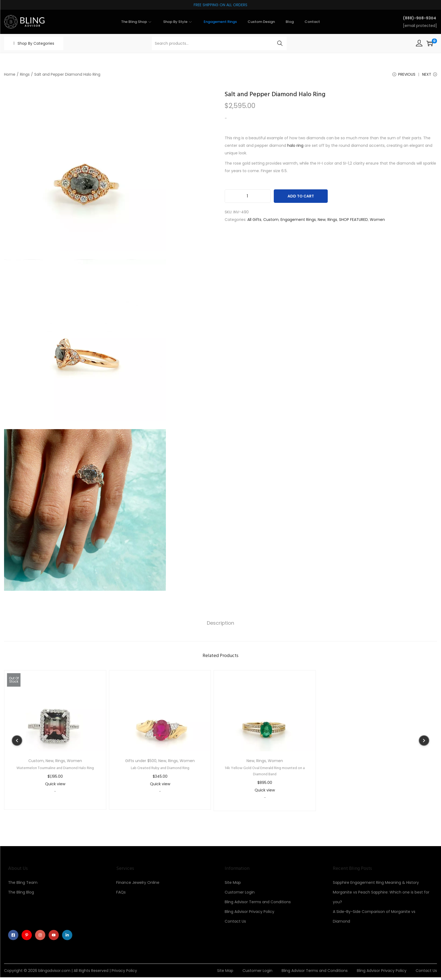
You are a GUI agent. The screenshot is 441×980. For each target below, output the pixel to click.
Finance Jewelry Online (138, 883)
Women (377, 221)
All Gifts (254, 221)
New (322, 221)
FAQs (121, 893)
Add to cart (301, 198)
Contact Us (235, 922)
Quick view (55, 785)
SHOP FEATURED (353, 221)
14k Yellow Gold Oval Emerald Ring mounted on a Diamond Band (265, 772)
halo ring (295, 147)
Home (10, 74)
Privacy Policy (124, 973)
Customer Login (240, 893)
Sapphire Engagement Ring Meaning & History (376, 883)
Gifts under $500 (141, 762)
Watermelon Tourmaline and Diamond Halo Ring (55, 769)
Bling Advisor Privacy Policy (249, 912)
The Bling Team (23, 883)
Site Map (233, 883)
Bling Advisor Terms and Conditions (258, 903)
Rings (25, 74)
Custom (271, 221)
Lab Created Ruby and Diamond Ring (160, 769)
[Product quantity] (248, 198)
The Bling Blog (21, 893)
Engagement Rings (298, 221)
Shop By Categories (36, 43)
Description (220, 624)
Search (280, 43)
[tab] (220, 624)
